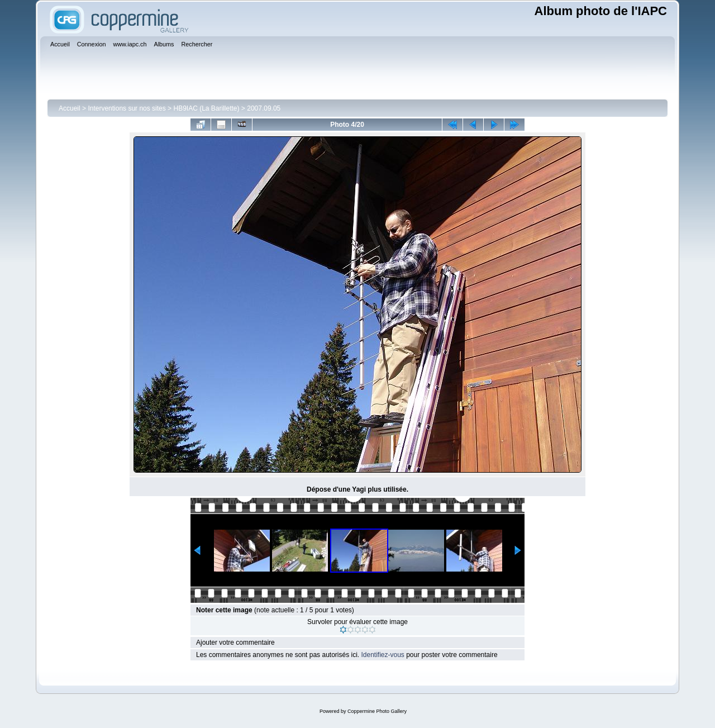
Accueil (70, 108)
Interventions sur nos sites (127, 108)
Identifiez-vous (382, 655)
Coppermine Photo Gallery (377, 711)
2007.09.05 (264, 108)
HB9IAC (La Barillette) (206, 108)
